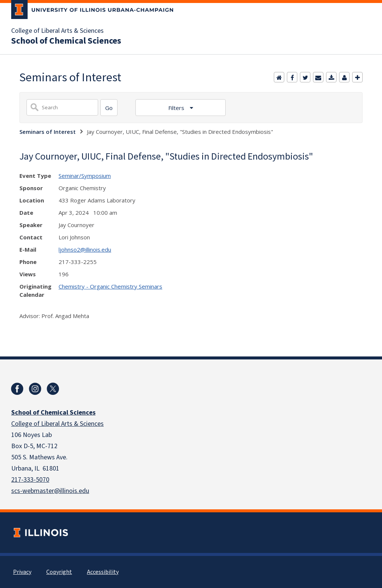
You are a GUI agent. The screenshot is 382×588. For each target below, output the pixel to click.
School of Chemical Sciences (66, 41)
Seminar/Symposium (85, 176)
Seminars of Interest (48, 132)
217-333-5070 (30, 480)
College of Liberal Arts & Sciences (57, 31)
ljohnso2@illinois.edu (85, 249)
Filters (177, 108)
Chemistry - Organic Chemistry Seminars (110, 286)
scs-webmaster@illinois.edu (50, 491)
